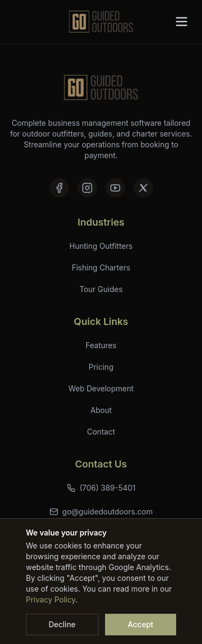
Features (101, 345)
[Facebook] (59, 188)
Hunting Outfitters (101, 246)
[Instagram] (87, 188)
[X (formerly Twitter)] (143, 188)
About (101, 410)
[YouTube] (115, 188)
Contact (101, 432)
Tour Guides (101, 289)
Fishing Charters (101, 267)
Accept (141, 624)
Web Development (101, 388)
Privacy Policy (51, 599)
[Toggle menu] (182, 22)
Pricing (101, 367)
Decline (62, 624)
